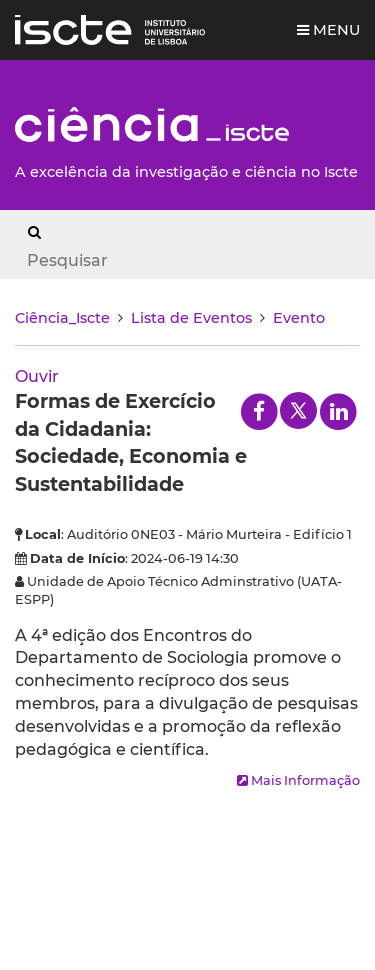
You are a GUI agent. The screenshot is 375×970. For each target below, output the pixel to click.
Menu (328, 30)
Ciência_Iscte (62, 318)
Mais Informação (298, 780)
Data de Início (77, 558)
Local (43, 534)
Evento (299, 318)
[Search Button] (34, 232)
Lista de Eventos (191, 318)
